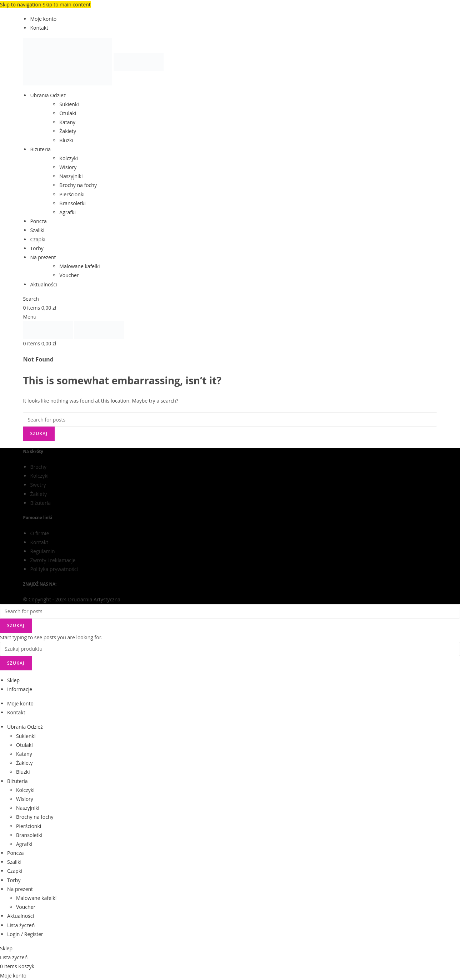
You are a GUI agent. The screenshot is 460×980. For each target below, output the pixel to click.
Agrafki (67, 212)
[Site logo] (68, 61)
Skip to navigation (21, 4)
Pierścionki (72, 194)
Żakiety (68, 131)
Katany (67, 122)
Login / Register (25, 934)
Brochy (38, 467)
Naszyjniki (71, 176)
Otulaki (68, 113)
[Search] (31, 299)
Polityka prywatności (54, 569)
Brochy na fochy (78, 185)
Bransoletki (72, 203)
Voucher (69, 275)
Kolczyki (69, 158)
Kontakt (39, 542)
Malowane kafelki (79, 266)
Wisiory (68, 167)
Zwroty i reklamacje (53, 560)
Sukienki (69, 104)
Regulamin (42, 551)
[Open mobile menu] (30, 317)
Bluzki (66, 140)
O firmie (39, 533)
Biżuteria (40, 503)
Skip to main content (66, 4)
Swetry (38, 485)
